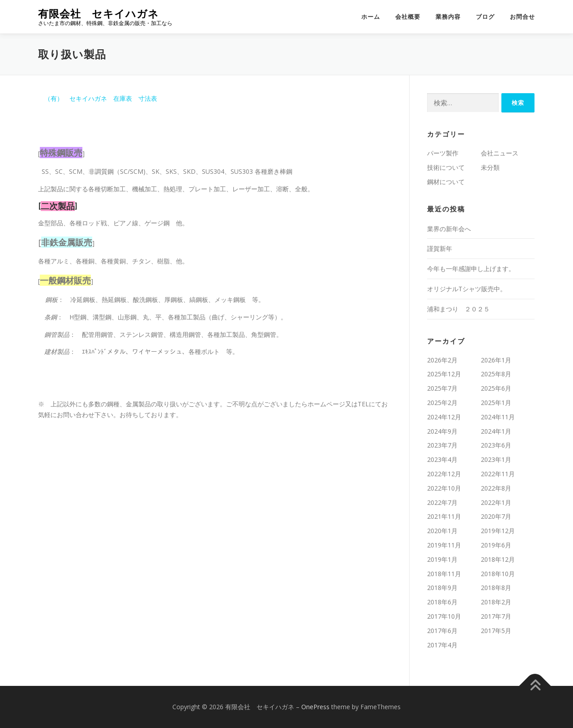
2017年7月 (496, 616)
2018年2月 (496, 602)
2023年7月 (442, 445)
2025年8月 (496, 374)
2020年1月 (442, 531)
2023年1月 (496, 459)
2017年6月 (442, 631)
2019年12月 (498, 531)
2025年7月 (442, 388)
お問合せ (522, 17)
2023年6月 (496, 445)
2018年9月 (442, 588)
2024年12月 (444, 417)
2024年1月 (496, 431)
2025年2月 (442, 403)
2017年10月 (444, 616)
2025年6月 (496, 388)
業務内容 (448, 17)
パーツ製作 (443, 153)
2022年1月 (496, 502)
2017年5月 (496, 631)
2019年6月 (496, 545)
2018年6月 (442, 602)
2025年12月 (444, 374)
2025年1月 (496, 403)
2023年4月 (442, 459)
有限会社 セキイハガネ (98, 14)
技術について (446, 167)
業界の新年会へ (449, 229)
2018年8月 (496, 588)
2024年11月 (498, 417)
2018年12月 (498, 559)
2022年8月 (496, 488)
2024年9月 (442, 431)
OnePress (315, 707)
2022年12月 (444, 474)
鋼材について (446, 182)
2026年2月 (442, 360)
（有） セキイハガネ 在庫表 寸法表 (98, 98)
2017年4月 (442, 645)
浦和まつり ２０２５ (458, 309)
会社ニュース (500, 153)
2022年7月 (442, 502)
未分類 (490, 167)
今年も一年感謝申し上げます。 (471, 269)
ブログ (485, 17)
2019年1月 (442, 559)
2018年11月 (444, 574)
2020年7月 (496, 516)
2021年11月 (444, 516)
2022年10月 (444, 488)
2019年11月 (444, 545)
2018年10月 (498, 574)
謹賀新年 (440, 248)
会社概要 (408, 17)
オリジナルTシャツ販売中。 (467, 289)
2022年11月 (498, 474)
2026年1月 (496, 360)
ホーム (371, 17)
